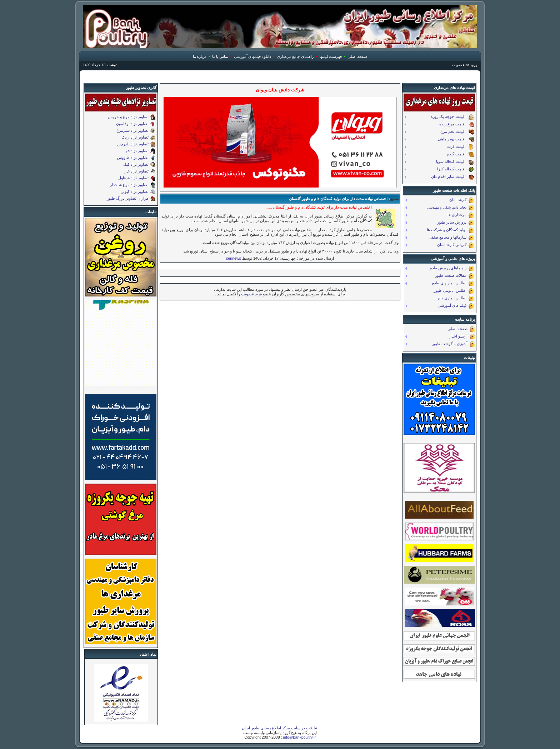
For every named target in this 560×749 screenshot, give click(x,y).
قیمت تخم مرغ (457, 132)
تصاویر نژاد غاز (137, 171)
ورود (474, 65)
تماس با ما (220, 57)
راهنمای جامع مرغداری (295, 57)
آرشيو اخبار (462, 337)
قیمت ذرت (461, 147)
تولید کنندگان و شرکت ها (450, 230)
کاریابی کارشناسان (456, 245)
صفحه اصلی (357, 57)
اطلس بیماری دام (456, 298)
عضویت (458, 65)
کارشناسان (462, 200)
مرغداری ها (461, 215)
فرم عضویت (251, 294)
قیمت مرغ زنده (457, 124)
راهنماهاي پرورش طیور (451, 268)
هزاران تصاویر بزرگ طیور (128, 198)
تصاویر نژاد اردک (135, 137)
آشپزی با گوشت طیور (454, 344)
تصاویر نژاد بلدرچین (133, 144)
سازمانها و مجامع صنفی (451, 238)
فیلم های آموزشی (456, 306)
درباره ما (200, 57)
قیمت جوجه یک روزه (452, 117)
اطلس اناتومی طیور (454, 291)
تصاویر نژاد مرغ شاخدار (129, 185)
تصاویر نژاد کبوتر (135, 191)
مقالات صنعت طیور (454, 276)
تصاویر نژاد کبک (136, 164)
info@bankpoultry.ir (299, 737)
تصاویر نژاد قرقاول (133, 178)
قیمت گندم (460, 154)
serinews (234, 258)
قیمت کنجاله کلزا (456, 169)
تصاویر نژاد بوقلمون (132, 124)
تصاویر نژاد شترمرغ (132, 130)
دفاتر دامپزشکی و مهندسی (450, 208)
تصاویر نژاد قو (137, 151)
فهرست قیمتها (331, 57)
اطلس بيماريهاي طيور (452, 283)
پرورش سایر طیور (456, 223)
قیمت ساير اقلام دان (452, 177)
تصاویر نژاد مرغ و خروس (128, 117)
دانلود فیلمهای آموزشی (252, 57)
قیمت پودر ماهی (456, 139)
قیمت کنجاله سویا (455, 162)
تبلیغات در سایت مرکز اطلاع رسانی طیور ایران (280, 728)
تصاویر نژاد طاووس (133, 158)
